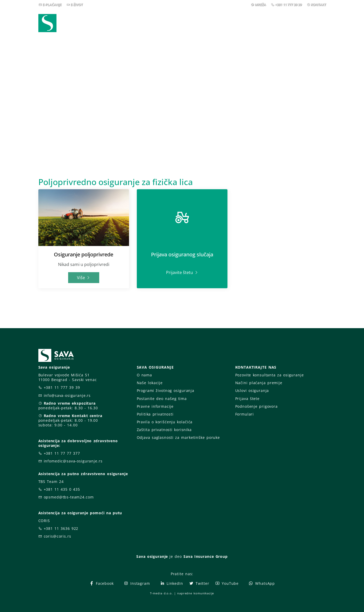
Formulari (245, 414)
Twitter (199, 583)
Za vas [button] (290, 23)
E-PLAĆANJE (52, 4)
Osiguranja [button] (177, 23)
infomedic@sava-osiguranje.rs (73, 461)
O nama (144, 375)
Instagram (137, 583)
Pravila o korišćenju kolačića (165, 422)
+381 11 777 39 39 (288, 4)
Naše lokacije (150, 383)
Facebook (101, 583)
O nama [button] (258, 23)
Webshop (143, 23)
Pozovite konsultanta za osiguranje (270, 375)
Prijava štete (247, 399)
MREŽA (260, 4)
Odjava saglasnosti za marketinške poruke (178, 437)
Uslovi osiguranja (252, 391)
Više (84, 278)
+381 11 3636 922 (61, 528)
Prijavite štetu (182, 272)
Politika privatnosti (155, 414)
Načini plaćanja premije (259, 383)
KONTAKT (318, 4)
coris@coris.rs (58, 536)
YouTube (227, 583)
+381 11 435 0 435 (62, 489)
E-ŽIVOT (77, 4)
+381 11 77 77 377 (62, 453)
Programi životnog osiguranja (166, 391)
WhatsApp (262, 583)
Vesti (212, 23)
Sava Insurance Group (206, 556)
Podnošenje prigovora (256, 406)
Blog (234, 23)
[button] (316, 23)
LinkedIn (172, 583)
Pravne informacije (155, 406)
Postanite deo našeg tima (162, 399)
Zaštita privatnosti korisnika (164, 430)
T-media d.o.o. (161, 593)
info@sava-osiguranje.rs (67, 395)
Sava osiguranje (152, 556)
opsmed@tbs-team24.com (69, 497)
